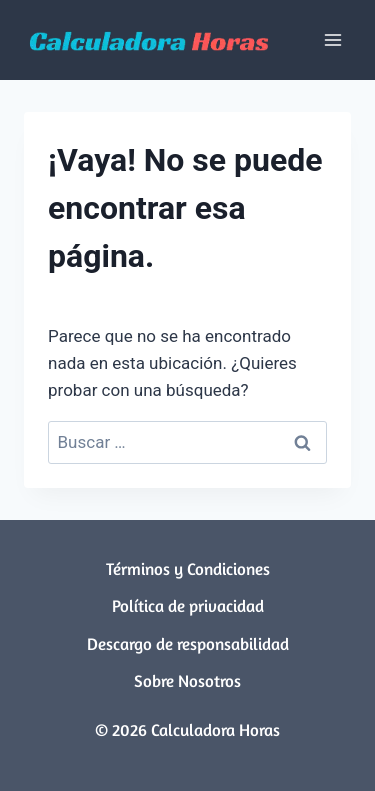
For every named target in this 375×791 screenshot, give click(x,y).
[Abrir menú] (332, 39)
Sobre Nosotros (187, 680)
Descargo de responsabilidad (188, 643)
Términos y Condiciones (188, 568)
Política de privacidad (188, 605)
